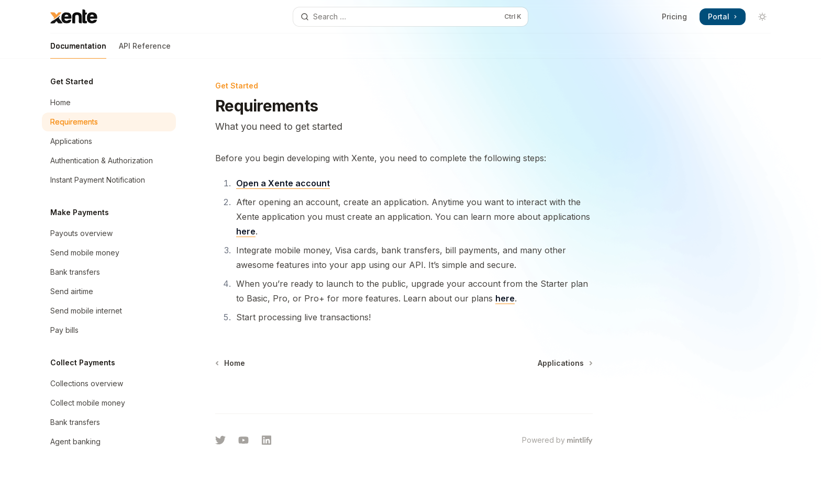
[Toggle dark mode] (762, 17)
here (246, 231)
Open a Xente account (283, 183)
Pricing (674, 16)
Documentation (78, 50)
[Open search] (410, 17)
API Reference (145, 50)
